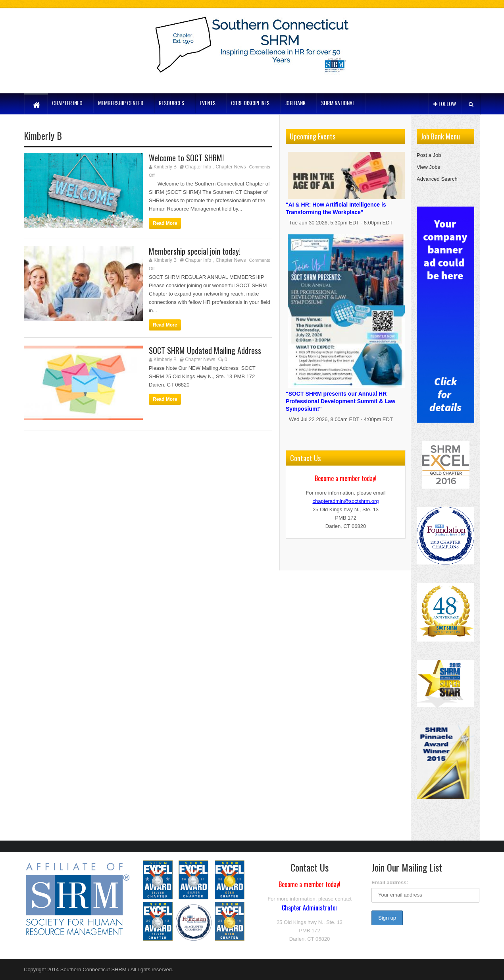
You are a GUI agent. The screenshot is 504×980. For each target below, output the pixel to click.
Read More (165, 223)
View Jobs (428, 167)
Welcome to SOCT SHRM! (186, 158)
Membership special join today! (195, 251)
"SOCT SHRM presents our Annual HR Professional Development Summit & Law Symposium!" (346, 396)
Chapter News (231, 167)
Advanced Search (437, 179)
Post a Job (429, 155)
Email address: (390, 882)
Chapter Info (198, 167)
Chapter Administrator (310, 908)
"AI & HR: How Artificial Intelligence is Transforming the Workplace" (346, 204)
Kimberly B (165, 167)
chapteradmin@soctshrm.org (345, 501)
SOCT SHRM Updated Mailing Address (205, 350)
